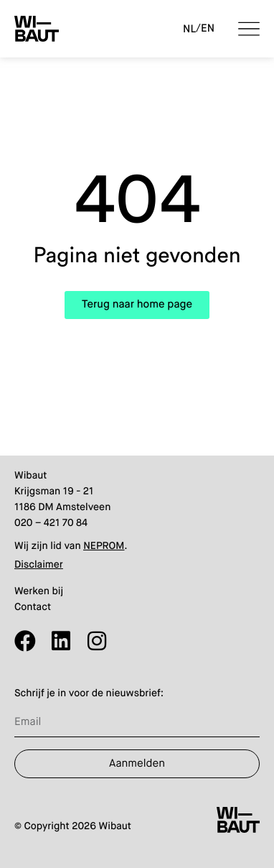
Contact (33, 608)
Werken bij (39, 592)
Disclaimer (39, 565)
